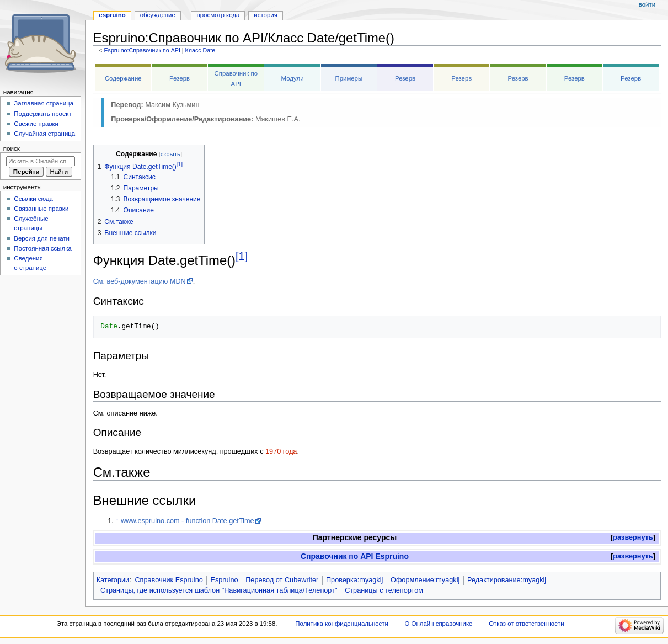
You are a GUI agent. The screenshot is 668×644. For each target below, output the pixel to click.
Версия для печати (42, 238)
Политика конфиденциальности (342, 624)
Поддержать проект (42, 114)
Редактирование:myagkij (507, 580)
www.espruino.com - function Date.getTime (187, 521)
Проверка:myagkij (354, 580)
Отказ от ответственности (526, 624)
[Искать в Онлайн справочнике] (41, 161)
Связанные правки (41, 209)
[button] (633, 538)
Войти (647, 4)
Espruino (224, 580)
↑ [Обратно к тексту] (117, 521)
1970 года (281, 451)
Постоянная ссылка (42, 248)
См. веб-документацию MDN (140, 281)
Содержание (123, 78)
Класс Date (200, 50)
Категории (113, 580)
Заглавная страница (44, 103)
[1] (242, 256)
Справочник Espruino (169, 580)
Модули (293, 78)
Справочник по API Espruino (355, 556)
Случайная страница (44, 134)
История (266, 15)
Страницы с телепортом (384, 590)
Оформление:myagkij (425, 580)
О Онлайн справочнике (439, 624)
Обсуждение (158, 15)
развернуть (633, 537)
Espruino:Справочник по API (142, 50)
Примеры (349, 78)
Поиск (12, 148)
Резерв (180, 78)
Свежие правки (36, 124)
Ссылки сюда (33, 199)
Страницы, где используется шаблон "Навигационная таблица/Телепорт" (219, 590)
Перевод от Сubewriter (282, 580)
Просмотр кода (218, 15)
